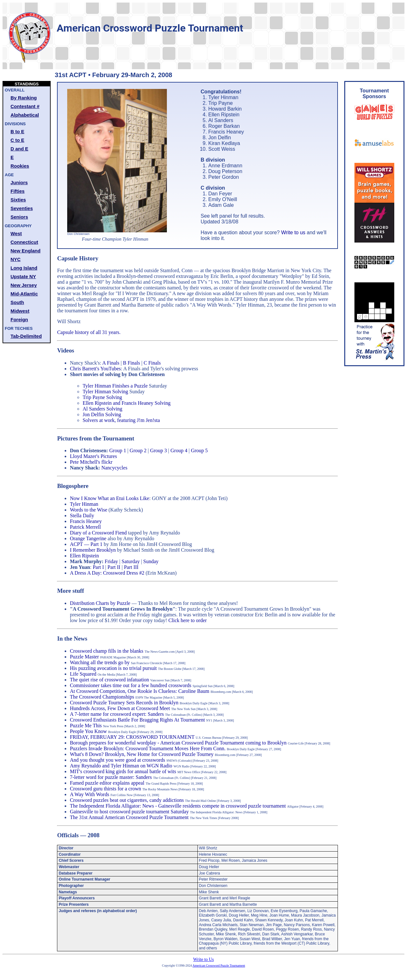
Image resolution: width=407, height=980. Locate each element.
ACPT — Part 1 (86, 544)
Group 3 (158, 450)
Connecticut (24, 242)
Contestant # (25, 106)
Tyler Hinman (84, 504)
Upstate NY (23, 276)
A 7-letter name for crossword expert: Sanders (117, 714)
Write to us (293, 232)
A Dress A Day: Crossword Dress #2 (107, 573)
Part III (131, 567)
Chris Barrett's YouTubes (95, 369)
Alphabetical (25, 115)
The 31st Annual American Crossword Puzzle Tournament (129, 817)
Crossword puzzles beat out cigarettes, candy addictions (127, 800)
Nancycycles (114, 468)
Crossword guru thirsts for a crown (105, 789)
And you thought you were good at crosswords (117, 760)
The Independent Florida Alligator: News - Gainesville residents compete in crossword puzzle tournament (178, 806)
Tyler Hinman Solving (105, 392)
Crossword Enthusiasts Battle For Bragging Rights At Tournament (137, 720)
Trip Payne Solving (102, 397)
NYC (16, 259)
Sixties (18, 200)
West (16, 233)
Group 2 (138, 450)
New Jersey (24, 285)
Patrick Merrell (85, 527)
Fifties (18, 191)
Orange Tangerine (88, 538)
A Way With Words (89, 794)
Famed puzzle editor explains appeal (107, 783)
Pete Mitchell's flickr (91, 462)
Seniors (19, 217)
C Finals (152, 363)
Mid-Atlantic (24, 294)
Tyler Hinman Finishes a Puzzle (115, 386)
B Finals (132, 363)
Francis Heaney (86, 521)
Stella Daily (82, 515)
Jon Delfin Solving (102, 414)
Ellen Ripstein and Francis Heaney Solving (126, 403)
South (17, 302)
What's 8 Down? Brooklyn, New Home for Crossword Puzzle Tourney (142, 754)
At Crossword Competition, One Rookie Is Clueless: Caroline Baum (139, 691)
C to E (17, 140)
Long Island (24, 268)
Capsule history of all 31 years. (89, 332)
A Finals (111, 363)
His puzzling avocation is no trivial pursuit (113, 668)
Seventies (22, 208)
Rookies (20, 166)
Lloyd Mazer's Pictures (93, 456)
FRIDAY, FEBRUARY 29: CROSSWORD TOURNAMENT (132, 737)
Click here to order (188, 620)
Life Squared (83, 674)
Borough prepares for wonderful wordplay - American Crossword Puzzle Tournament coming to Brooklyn (178, 743)
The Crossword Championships (102, 697)
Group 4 (179, 450)
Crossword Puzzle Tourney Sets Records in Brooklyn (124, 703)
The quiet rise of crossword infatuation (109, 680)
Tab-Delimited (26, 336)
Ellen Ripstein (84, 556)
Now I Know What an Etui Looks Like (109, 498)
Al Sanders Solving (102, 409)
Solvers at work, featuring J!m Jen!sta (121, 420)
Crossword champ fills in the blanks (107, 651)
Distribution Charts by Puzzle (100, 603)
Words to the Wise (88, 510)
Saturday (131, 561)
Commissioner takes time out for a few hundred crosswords (130, 685)
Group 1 (118, 450)
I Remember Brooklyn (93, 550)
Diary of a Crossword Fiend (98, 533)
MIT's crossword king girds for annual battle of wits (123, 771)
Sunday (151, 561)
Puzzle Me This (86, 726)
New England (25, 251)
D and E (19, 149)
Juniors (19, 182)
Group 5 (199, 450)
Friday (111, 561)
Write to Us (204, 959)
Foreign (19, 319)
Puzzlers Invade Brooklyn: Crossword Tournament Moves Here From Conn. (148, 748)
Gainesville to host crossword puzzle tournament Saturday (129, 812)
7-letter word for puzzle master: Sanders (111, 777)
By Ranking (24, 98)
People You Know (88, 731)
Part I (98, 567)
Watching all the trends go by (100, 662)
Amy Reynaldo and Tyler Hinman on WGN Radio (121, 766)
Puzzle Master (84, 657)
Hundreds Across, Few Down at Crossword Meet (120, 708)
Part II (114, 567)
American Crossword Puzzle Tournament (219, 965)
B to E (17, 131)
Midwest (20, 311)
